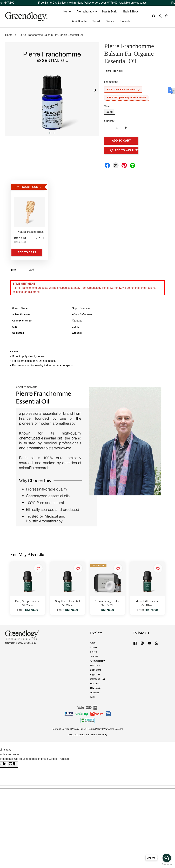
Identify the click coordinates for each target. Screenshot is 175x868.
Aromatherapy (87, 12)
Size (107, 107)
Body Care (96, 671)
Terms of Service (61, 730)
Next (95, 91)
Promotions (111, 83)
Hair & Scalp (110, 12)
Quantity (109, 122)
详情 (32, 271)
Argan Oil (95, 676)
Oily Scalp (95, 689)
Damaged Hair (98, 680)
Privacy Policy (79, 730)
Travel (96, 22)
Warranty (108, 730)
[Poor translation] (12, 766)
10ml (110, 113)
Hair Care (95, 667)
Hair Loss (95, 685)
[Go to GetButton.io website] (167, 865)
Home (67, 12)
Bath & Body (131, 12)
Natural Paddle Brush (29, 233)
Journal (94, 658)
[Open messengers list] (167, 858)
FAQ (92, 698)
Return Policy (95, 730)
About (93, 644)
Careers (119, 730)
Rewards (125, 22)
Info (14, 271)
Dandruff (95, 694)
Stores (110, 22)
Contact (94, 649)
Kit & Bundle (79, 22)
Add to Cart (27, 254)
